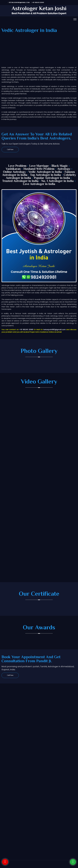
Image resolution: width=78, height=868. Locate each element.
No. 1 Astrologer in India (57, 181)
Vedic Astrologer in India (45, 172)
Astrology (64, 169)
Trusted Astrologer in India (20, 181)
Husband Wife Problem (39, 169)
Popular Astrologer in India (52, 178)
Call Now (10, 150)
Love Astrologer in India (39, 184)
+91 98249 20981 (37, 2)
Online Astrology (14, 172)
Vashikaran (13, 169)
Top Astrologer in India (45, 175)
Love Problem (17, 166)
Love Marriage (39, 166)
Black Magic (60, 166)
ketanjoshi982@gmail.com (19, 2)
